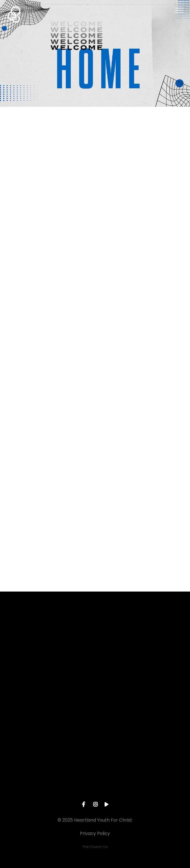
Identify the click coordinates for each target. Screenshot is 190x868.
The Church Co (95, 847)
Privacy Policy (95, 833)
